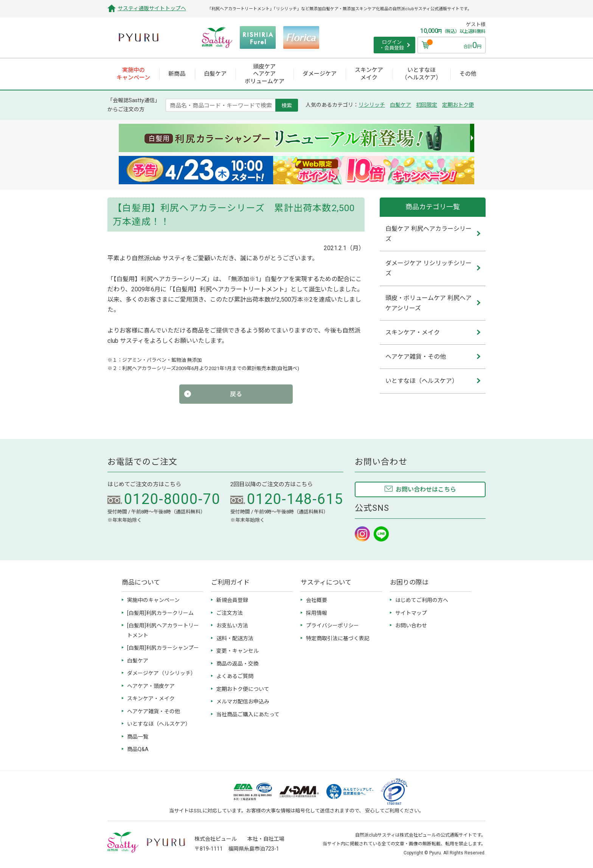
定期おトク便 (458, 105)
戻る (236, 394)
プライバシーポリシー (332, 625)
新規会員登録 (232, 600)
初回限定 (427, 105)
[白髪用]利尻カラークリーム (160, 613)
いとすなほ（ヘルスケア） (159, 724)
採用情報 (317, 613)
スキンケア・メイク (151, 698)
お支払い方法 (232, 625)
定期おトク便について (243, 689)
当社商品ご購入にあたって (248, 714)
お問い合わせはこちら (426, 489)
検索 (287, 105)
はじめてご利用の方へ (422, 600)
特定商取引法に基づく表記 (338, 638)
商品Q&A (138, 749)
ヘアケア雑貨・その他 (154, 711)
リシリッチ (372, 105)
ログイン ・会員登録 (392, 45)
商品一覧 (138, 737)
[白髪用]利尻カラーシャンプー (163, 648)
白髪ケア (401, 105)
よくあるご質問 (235, 676)
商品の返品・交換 (238, 664)
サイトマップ (411, 613)
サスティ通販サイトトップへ (152, 8)
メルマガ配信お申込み (243, 702)
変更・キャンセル (238, 651)
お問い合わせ (411, 625)
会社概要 (317, 600)
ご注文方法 (230, 613)
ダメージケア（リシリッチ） (161, 673)
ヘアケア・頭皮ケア (151, 686)
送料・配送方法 (235, 638)
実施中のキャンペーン (153, 600)
